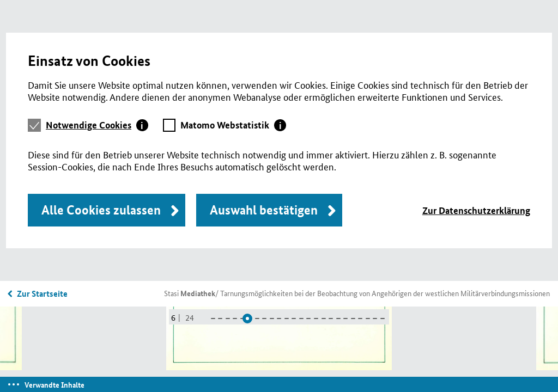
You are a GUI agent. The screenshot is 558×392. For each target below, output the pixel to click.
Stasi (190, 293)
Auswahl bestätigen (264, 210)
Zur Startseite (42, 293)
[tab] (97, 125)
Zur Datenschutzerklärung (476, 210)
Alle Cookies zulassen (101, 210)
